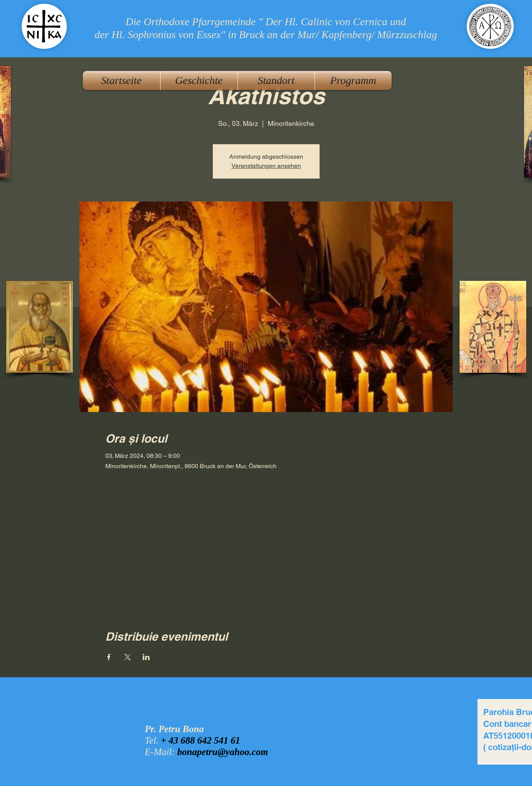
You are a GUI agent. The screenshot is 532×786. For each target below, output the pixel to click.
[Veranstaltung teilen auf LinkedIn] (146, 657)
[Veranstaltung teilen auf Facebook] (109, 657)
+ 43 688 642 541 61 (201, 740)
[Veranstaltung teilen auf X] (128, 657)
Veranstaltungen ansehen (266, 166)
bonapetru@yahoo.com (223, 752)
